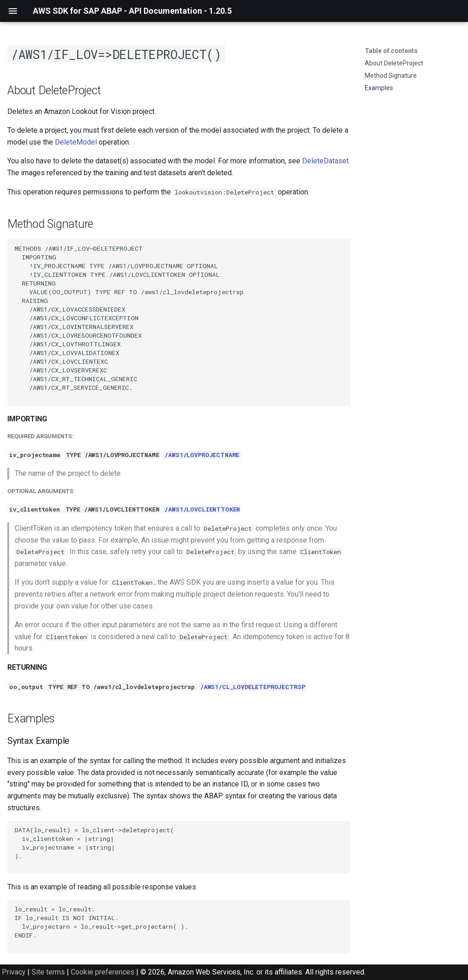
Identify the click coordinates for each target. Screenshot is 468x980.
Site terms (48, 972)
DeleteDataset (325, 161)
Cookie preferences (103, 972)
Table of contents (391, 51)
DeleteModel (76, 142)
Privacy (14, 972)
